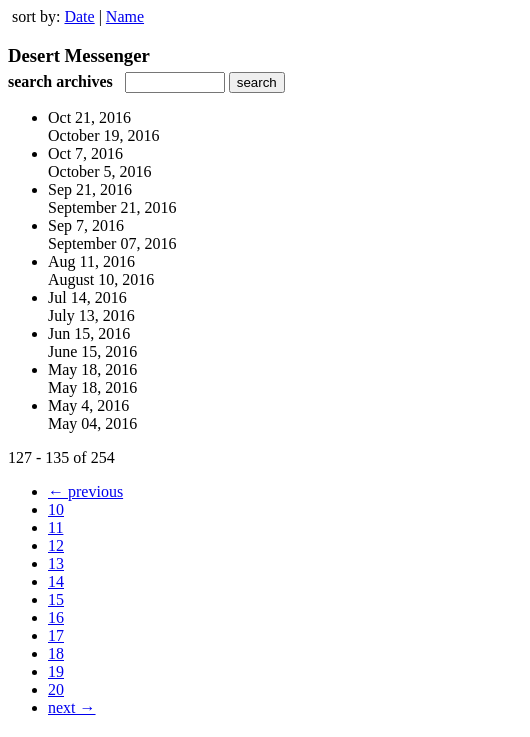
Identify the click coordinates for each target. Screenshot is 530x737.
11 (55, 527)
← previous (85, 491)
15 (56, 599)
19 (56, 671)
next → (72, 707)
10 (56, 509)
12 (56, 545)
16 (56, 617)
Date (79, 16)
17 (56, 635)
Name (125, 16)
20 (56, 689)
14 (56, 581)
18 (56, 653)
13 (56, 563)
